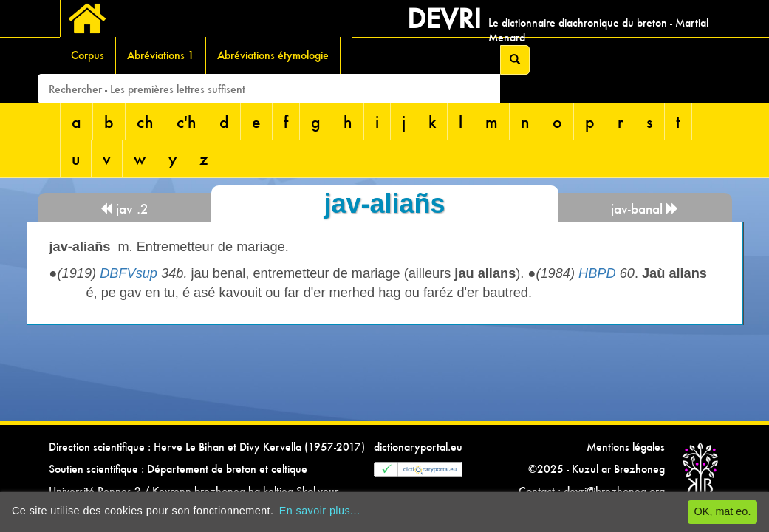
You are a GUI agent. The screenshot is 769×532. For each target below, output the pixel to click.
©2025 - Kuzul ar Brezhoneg (597, 469)
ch (145, 122)
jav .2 (124, 209)
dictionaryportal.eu (418, 447)
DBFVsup (129, 273)
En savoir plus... (320, 511)
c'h (187, 122)
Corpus (88, 55)
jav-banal (645, 209)
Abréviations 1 (161, 55)
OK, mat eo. (723, 511)
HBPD (597, 273)
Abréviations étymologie (273, 55)
